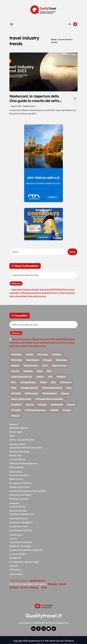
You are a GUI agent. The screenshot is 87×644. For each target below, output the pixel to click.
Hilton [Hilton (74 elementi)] (44, 382)
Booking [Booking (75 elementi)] (16, 366)
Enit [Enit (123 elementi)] (50, 371)
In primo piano (16, 535)
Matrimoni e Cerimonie (20, 495)
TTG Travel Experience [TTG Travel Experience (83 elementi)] (36, 410)
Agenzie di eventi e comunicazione (26, 448)
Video (12, 436)
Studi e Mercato (17, 467)
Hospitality (15, 503)
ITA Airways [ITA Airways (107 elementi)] (66, 382)
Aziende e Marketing (19, 452)
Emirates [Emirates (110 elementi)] (29, 371)
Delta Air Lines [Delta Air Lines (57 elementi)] (60, 366)
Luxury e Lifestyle (18, 554)
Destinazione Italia (18, 511)
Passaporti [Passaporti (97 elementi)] (17, 405)
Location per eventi (19, 526)
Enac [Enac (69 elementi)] (40, 371)
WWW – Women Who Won (22, 440)
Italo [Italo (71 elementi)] (14, 388)
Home (54, 39)
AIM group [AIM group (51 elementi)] (17, 354)
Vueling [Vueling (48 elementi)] (67, 410)
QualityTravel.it (29, 106)
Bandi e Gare (15, 456)
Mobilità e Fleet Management (23, 463)
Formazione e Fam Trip (20, 483)
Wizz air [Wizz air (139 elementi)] (16, 416)
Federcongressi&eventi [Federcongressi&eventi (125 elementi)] (22, 377)
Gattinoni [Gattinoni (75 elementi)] (62, 377)
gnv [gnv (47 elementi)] (14, 382)
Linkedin (63, 584)
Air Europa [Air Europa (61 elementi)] (43, 354)
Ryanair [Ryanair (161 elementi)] (30, 405)
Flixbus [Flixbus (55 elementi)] (41, 377)
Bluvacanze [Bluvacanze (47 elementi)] (62, 360)
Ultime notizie (16, 574)
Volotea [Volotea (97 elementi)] (55, 410)
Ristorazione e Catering (21, 530)
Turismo (13, 539)
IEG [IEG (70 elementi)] (54, 382)
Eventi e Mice (16, 472)
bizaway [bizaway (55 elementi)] (48, 360)
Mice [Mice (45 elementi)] (70, 388)
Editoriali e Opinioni (19, 428)
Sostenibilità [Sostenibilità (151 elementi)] (57, 405)
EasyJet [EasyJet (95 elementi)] (16, 371)
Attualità (14, 425)
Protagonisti (15, 558)
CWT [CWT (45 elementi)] (46, 366)
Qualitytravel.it (44, 616)
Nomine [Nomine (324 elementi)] (66, 393)
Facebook (14, 587)
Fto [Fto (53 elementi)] (51, 377)
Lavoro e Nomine (17, 459)
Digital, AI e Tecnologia (20, 546)
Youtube (24, 587)
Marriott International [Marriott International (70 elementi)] (53, 388)
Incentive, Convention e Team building (27, 491)
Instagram (34, 587)
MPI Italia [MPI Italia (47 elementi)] (17, 393)
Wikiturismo (15, 570)
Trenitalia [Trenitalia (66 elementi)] (17, 410)
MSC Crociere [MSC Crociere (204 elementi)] (32, 393)
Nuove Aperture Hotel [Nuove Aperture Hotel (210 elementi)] (22, 399)
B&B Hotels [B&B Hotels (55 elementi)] (17, 360)
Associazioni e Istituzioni (21, 542)
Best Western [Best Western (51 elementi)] (33, 360)
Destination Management (21, 514)
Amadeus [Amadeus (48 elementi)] (58, 354)
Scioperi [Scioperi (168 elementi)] (43, 405)
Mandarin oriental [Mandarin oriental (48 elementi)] (30, 388)
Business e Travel (17, 444)
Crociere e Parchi (18, 507)
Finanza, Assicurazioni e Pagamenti (26, 550)
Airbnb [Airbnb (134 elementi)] (30, 354)
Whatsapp (52, 584)
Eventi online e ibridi (19, 475)
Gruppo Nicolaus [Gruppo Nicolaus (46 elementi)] (29, 382)
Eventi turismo (16, 479)
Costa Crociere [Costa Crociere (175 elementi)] (31, 366)
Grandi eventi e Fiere (19, 487)
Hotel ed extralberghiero (21, 523)
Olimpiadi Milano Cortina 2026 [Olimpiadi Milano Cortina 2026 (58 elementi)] (50, 399)
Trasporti (14, 566)
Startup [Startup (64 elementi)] (72, 405)
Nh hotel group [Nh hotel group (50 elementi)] (50, 393)
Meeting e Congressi (19, 499)
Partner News (16, 432)
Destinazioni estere (19, 519)
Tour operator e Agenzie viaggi (24, 562)
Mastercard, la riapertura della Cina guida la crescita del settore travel (35, 101)
